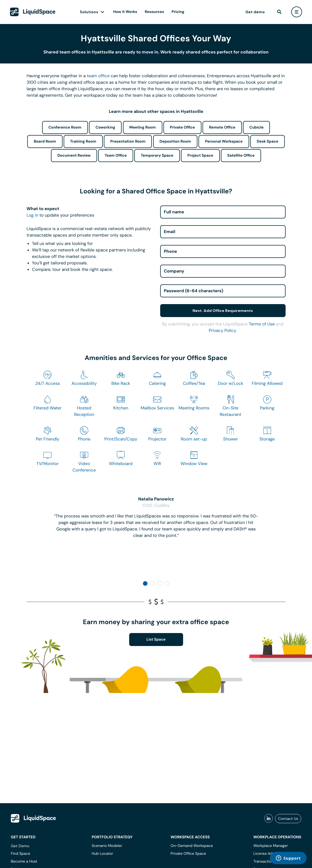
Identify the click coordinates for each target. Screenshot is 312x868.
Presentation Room (128, 142)
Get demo (255, 12)
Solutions (89, 12)
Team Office (116, 156)
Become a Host (24, 862)
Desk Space (268, 142)
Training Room (83, 142)
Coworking (105, 127)
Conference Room (65, 127)
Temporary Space (157, 156)
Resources (154, 12)
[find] (279, 12)
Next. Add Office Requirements (223, 311)
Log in (32, 215)
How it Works (125, 12)
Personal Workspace (224, 142)
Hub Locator (102, 854)
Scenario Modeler (107, 846)
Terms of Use (262, 324)
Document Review (74, 156)
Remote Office (222, 127)
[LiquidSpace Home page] (33, 12)
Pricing (178, 12)
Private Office (182, 127)
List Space (156, 640)
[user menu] (297, 12)
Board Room (45, 142)
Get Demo (20, 846)
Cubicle (257, 127)
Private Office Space (188, 854)
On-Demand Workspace (192, 846)
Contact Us (288, 819)
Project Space (200, 156)
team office (98, 76)
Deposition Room (175, 142)
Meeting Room (143, 127)
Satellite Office (241, 156)
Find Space (20, 854)
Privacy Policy (222, 330)
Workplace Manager (270, 846)
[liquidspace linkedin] (269, 819)
